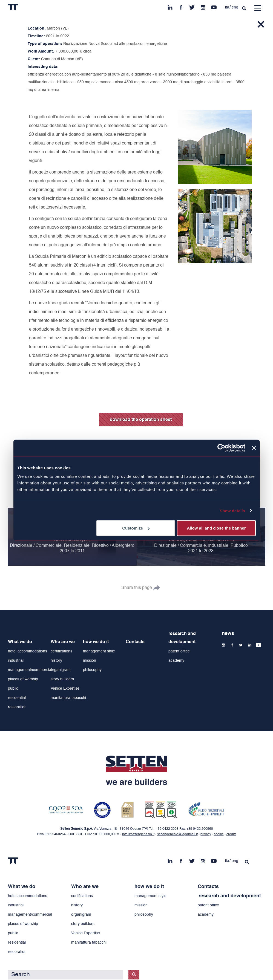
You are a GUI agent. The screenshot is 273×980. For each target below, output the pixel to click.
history (56, 661)
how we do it (96, 642)
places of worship (23, 679)
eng (235, 7)
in (170, 6)
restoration (17, 707)
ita (227, 7)
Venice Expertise (65, 689)
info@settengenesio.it (138, 834)
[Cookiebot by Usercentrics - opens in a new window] (221, 448)
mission (90, 661)
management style (99, 651)
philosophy (92, 670)
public (13, 689)
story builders (62, 679)
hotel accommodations (28, 651)
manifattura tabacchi (68, 698)
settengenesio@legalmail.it (177, 834)
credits (231, 834)
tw (192, 6)
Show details (232, 511)
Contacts (135, 642)
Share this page (137, 588)
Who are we (63, 642)
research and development (182, 638)
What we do (20, 642)
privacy (206, 834)
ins (203, 6)
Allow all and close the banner (216, 528)
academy (176, 661)
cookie (219, 834)
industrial (16, 661)
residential (17, 698)
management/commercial (30, 670)
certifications (61, 651)
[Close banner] (254, 448)
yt (214, 6)
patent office (179, 651)
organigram (61, 670)
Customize (136, 528)
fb (181, 6)
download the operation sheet (141, 420)
